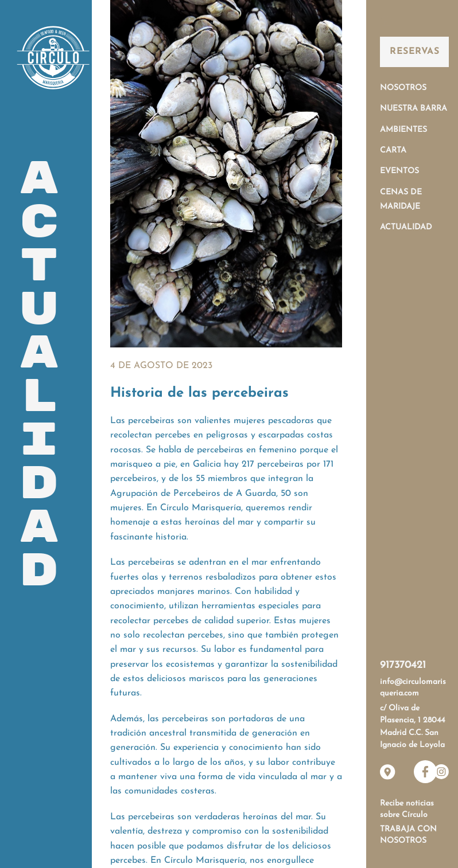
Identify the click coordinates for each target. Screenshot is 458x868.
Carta (393, 150)
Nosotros (403, 88)
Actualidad (406, 227)
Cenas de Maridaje (401, 200)
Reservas (414, 52)
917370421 (403, 665)
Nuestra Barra (414, 109)
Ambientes (403, 130)
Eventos (399, 171)
